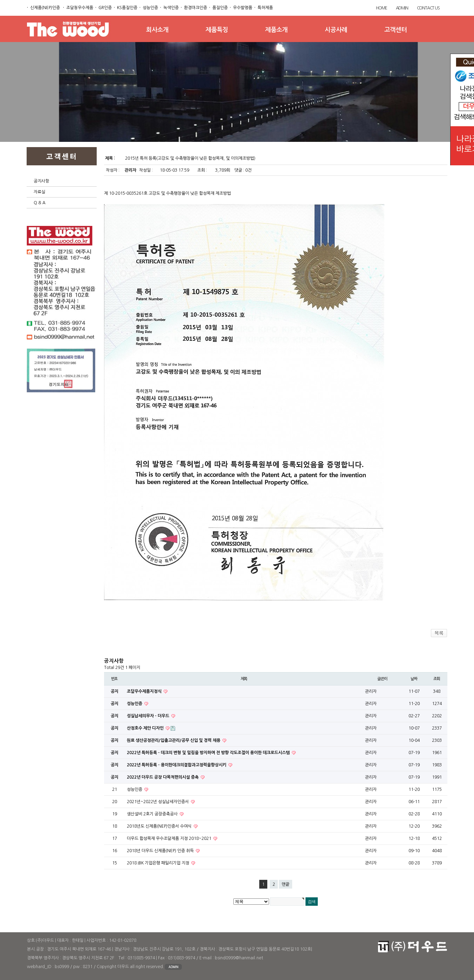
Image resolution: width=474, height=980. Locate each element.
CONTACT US (428, 8)
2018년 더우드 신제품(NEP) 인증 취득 (161, 851)
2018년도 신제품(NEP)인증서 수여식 (160, 826)
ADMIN (402, 8)
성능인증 (135, 704)
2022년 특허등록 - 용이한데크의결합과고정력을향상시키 (177, 765)
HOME (381, 8)
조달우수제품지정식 (145, 691)
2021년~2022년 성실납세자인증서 (158, 802)
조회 (437, 679)
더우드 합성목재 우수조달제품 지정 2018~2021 (170, 838)
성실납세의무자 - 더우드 (149, 716)
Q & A (40, 203)
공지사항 (41, 181)
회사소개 (157, 30)
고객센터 (396, 30)
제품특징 (217, 30)
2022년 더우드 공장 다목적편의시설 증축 (163, 777)
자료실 (39, 192)
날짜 (414, 679)
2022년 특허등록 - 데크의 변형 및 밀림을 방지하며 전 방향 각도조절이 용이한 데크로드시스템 (209, 753)
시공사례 (336, 30)
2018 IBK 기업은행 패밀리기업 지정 (159, 863)
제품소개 (276, 30)
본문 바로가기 (0, 0)
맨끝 (286, 884)
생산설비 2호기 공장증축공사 (153, 814)
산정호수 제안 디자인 (146, 728)
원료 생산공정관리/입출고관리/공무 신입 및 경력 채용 (174, 740)
